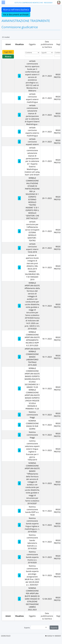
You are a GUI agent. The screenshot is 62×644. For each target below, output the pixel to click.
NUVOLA (49, 636)
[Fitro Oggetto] (32, 56)
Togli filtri (8, 52)
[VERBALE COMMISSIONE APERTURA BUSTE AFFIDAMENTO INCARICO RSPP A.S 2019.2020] (19, 339)
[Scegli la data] (47, 56)
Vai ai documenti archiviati (16, 14)
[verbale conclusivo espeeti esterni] (19, 142)
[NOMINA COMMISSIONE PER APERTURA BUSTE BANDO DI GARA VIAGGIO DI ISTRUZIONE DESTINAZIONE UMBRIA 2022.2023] (19, 599)
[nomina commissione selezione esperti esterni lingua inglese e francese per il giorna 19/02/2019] (19, 450)
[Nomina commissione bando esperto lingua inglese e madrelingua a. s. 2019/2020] (19, 525)
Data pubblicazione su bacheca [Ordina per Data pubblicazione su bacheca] (47, 44)
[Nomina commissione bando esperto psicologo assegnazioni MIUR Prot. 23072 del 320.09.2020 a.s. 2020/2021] (19, 575)
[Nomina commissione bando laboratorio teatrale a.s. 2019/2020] (19, 542)
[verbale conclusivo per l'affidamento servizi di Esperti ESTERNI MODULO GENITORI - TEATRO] (19, 231)
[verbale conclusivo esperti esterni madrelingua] (19, 98)
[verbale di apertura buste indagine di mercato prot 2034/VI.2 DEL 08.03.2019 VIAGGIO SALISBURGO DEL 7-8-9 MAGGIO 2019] (19, 267)
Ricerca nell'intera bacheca (16, 10)
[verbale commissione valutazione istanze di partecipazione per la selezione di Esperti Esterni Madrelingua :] (19, 115)
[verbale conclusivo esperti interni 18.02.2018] (19, 248)
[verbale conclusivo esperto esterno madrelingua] (19, 132)
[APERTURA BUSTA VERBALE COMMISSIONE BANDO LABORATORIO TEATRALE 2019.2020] (19, 357)
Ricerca (8, 56)
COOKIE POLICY (6, 636)
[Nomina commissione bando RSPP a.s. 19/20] (19, 511)
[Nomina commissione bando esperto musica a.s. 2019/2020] (19, 557)
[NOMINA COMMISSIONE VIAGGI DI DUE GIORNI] (19, 425)
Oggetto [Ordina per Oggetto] (32, 44)
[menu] (40, 627)
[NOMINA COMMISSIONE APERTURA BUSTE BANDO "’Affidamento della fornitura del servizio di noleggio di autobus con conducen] (19, 483)
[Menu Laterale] (3, 3)
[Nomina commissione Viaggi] (19, 415)
